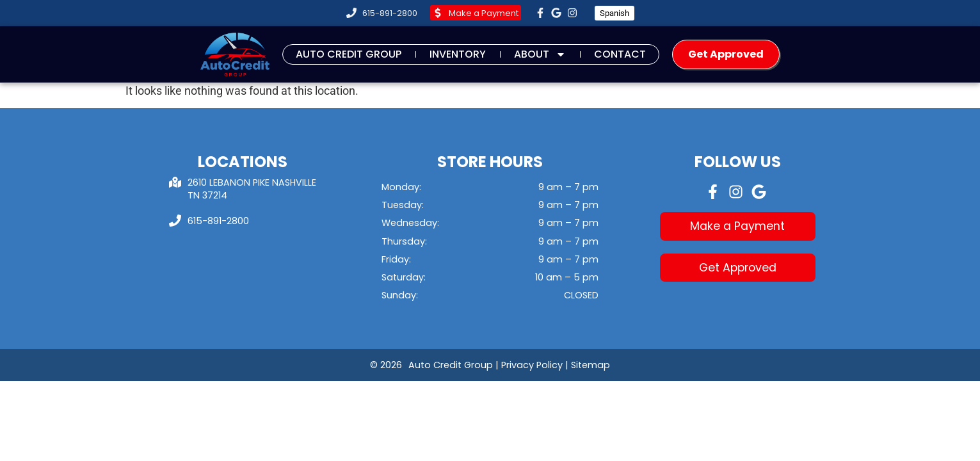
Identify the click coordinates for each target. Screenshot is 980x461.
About (540, 54)
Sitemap (590, 365)
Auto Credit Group (349, 54)
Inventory (458, 54)
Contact (620, 54)
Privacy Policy (532, 365)
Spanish (615, 13)
